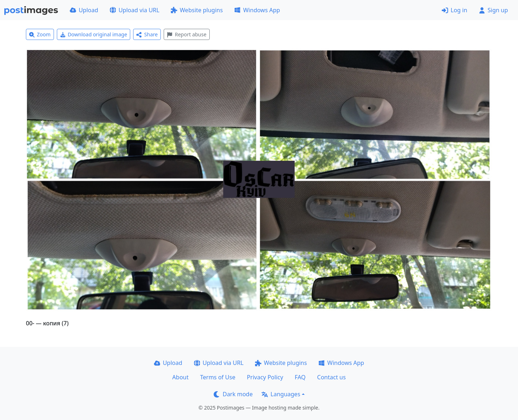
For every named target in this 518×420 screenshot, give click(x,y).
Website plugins (197, 10)
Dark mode (233, 394)
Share (147, 34)
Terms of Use (218, 377)
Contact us (332, 377)
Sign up (493, 10)
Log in (455, 10)
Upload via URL (135, 10)
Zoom (40, 34)
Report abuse (187, 34)
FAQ (300, 377)
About (180, 377)
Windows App (257, 10)
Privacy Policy (265, 377)
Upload (84, 10)
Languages (281, 394)
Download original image (94, 34)
